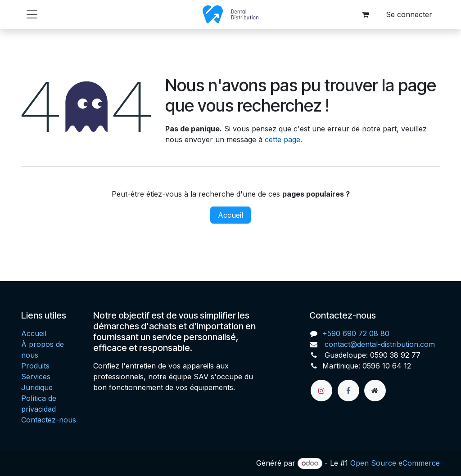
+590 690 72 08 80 (356, 333)
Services (36, 377)
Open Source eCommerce (395, 463)
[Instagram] (321, 391)
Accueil (230, 215)
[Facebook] (348, 391)
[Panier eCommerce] (365, 14)
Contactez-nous (49, 420)
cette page (282, 139)
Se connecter (409, 14)
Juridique (37, 387)
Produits (35, 366)
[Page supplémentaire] (375, 391)
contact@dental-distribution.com (379, 344)
